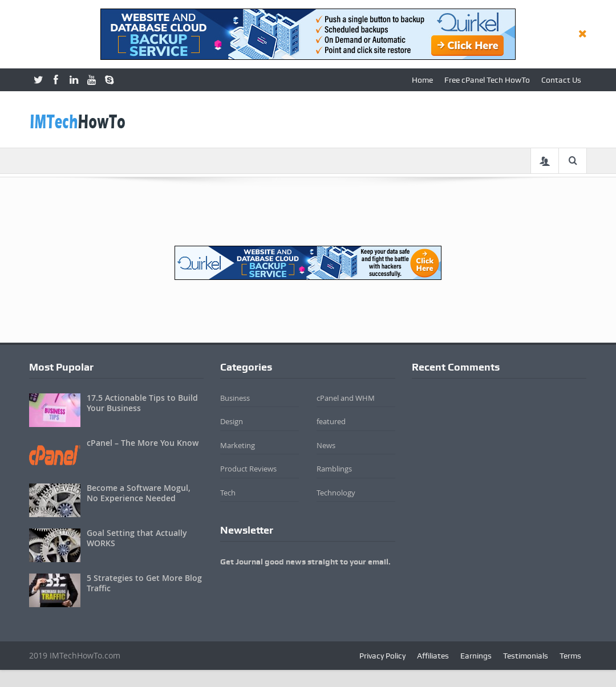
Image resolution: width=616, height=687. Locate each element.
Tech (228, 493)
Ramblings (334, 469)
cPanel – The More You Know (143, 443)
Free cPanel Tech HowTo (487, 80)
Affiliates (433, 656)
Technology (336, 493)
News (326, 445)
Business (235, 398)
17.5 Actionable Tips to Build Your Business (142, 403)
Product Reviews (248, 469)
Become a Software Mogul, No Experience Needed (139, 493)
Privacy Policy (382, 656)
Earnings (476, 656)
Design (232, 421)
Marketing (238, 445)
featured (331, 421)
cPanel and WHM (346, 398)
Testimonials (526, 656)
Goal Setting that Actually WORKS (137, 538)
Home (422, 80)
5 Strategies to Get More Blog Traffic (144, 583)
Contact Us (561, 80)
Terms (570, 656)
